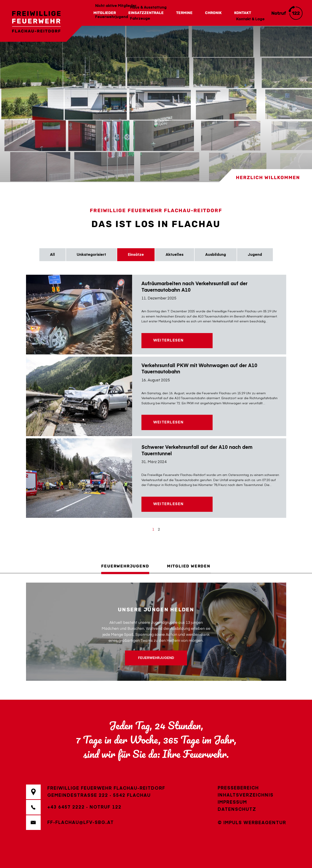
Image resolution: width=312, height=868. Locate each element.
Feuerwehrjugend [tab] (125, 566)
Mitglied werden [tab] (189, 566)
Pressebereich (238, 788)
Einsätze (136, 255)
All (52, 255)
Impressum (232, 802)
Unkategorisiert (91, 255)
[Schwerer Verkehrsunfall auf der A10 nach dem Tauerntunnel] (79, 478)
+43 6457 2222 (66, 807)
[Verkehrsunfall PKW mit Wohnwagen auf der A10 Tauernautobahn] (79, 396)
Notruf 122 (106, 807)
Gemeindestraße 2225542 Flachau (99, 795)
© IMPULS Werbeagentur (252, 823)
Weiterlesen (168, 340)
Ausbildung (216, 255)
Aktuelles (175, 255)
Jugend (255, 255)
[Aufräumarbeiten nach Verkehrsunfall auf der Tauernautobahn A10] (79, 314)
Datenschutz (237, 809)
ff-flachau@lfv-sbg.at (81, 823)
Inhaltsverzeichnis (246, 795)
